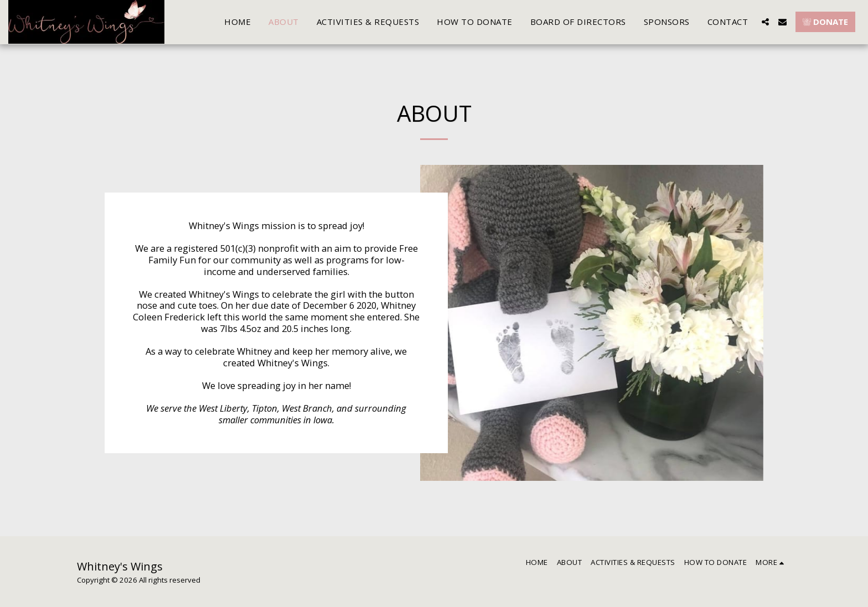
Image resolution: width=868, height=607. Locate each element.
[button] (765, 22)
